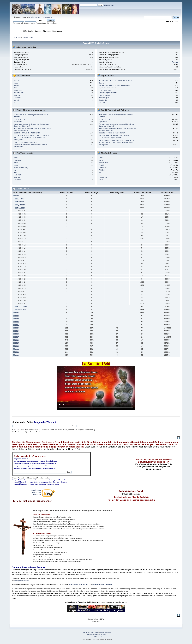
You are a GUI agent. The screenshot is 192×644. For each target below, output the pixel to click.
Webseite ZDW (109, 5)
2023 (17, 319)
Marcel (16, 100)
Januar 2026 (22, 310)
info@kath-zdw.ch (22, 581)
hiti (15, 103)
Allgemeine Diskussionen (107, 88)
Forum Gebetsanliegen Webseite (25, 142)
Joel (15, 172)
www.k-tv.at (37, 494)
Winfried (17, 95)
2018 (17, 334)
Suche (16, 422)
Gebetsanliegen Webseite (108, 93)
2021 (17, 325)
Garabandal (103, 100)
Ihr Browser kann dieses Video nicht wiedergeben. (96, 388)
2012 (17, 352)
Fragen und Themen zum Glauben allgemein (114, 85)
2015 (17, 343)
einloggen (35, 17)
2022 (17, 322)
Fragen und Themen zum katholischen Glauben (115, 80)
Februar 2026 (22, 307)
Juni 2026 (21, 199)
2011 (17, 355)
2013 (17, 349)
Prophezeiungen (104, 95)
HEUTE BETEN (19, 119)
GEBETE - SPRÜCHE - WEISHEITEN (27, 133)
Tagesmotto (18, 122)
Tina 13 (17, 80)
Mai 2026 (21, 202)
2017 (17, 337)
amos (16, 83)
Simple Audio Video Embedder (97, 634)
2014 (17, 346)
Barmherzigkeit (104, 98)
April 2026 (21, 205)
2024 (17, 316)
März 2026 (21, 208)
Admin (16, 88)
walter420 (17, 175)
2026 (17, 196)
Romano (175, 62)
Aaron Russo (18, 90)
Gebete (101, 83)
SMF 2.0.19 (87, 632)
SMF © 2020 (95, 632)
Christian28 (103, 177)
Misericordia (18, 180)
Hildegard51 (18, 160)
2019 (17, 331)
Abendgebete (19, 140)
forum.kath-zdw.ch (102, 585)
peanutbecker (19, 93)
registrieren (47, 17)
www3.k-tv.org (36, 490)
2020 (17, 328)
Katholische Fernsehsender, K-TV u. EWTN (114, 135)
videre (16, 165)
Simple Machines (106, 632)
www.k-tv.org (36, 492)
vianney (17, 85)
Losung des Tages (105, 90)
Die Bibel (102, 103)
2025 (17, 313)
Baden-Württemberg (21, 168)
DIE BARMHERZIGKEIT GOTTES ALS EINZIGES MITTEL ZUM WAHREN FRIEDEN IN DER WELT (31, 136)
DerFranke (18, 98)
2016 (17, 340)
